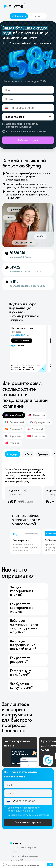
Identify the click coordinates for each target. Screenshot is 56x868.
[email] (28, 99)
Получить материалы (28, 822)
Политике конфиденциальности (30, 865)
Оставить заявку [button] (22, 341)
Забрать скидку (28, 140)
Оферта (14, 852)
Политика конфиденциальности (25, 856)
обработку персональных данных (22, 125)
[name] (28, 90)
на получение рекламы (34, 131)
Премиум (20, 345)
